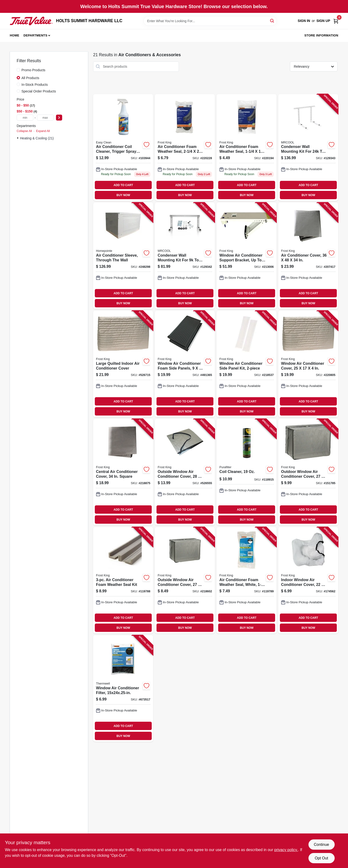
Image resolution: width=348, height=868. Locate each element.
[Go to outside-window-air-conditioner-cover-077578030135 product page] (185, 472)
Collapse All (24, 131)
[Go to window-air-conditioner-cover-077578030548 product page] (308, 364)
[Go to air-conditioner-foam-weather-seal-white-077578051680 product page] (247, 580)
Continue (321, 845)
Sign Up (323, 21)
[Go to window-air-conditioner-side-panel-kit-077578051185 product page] (247, 364)
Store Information (321, 35)
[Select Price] (59, 118)
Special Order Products (39, 91)
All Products (30, 78)
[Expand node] (18, 138)
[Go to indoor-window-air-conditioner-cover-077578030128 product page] (308, 580)
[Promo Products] (18, 70)
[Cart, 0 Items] (336, 21)
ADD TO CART (123, 185)
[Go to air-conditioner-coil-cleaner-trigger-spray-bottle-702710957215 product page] (123, 148)
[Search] (272, 21)
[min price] (25, 118)
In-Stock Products (35, 85)
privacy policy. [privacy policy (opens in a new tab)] (286, 850)
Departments (35, 35)
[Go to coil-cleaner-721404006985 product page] (247, 472)
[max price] (45, 118)
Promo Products (33, 70)
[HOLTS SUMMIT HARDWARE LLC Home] (31, 21)
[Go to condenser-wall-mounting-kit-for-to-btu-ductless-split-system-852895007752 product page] (185, 256)
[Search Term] (210, 21)
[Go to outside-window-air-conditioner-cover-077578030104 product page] (185, 580)
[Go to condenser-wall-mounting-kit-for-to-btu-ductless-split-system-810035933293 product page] (308, 148)
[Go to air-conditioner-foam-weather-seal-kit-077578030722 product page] (123, 580)
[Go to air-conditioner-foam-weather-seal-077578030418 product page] (247, 148)
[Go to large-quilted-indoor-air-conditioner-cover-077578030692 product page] (123, 364)
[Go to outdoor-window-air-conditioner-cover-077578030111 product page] (308, 472)
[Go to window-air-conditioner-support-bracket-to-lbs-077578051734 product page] (247, 256)
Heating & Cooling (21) (37, 138)
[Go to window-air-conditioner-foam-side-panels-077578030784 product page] (185, 364)
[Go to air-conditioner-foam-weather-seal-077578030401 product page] (185, 148)
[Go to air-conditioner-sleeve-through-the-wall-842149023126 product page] (123, 256)
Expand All (43, 131)
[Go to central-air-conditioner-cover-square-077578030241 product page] (123, 472)
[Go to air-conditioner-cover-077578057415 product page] (308, 256)
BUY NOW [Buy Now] (123, 195)
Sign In (304, 21)
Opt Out (321, 858)
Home (15, 35)
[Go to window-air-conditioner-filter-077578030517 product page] (123, 688)
